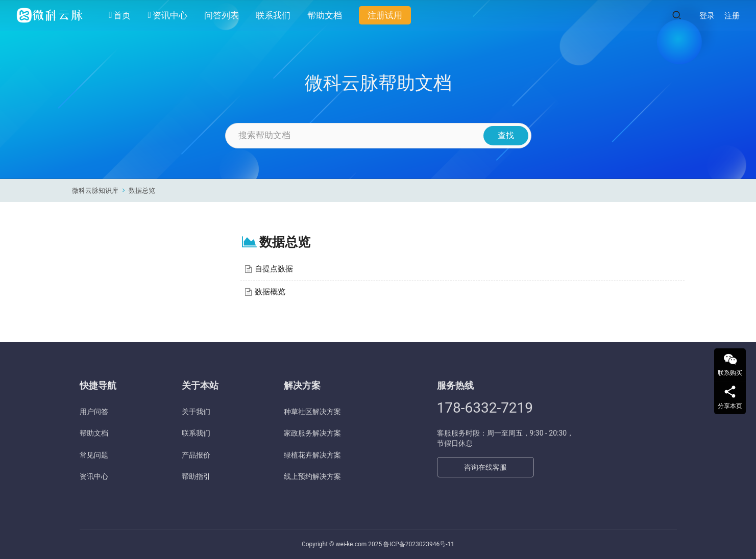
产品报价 (196, 455)
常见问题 (94, 455)
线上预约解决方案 (312, 476)
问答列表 (222, 15)
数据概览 (270, 292)
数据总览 (142, 190)
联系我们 (273, 15)
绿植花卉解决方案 (312, 455)
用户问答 (94, 412)
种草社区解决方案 (312, 412)
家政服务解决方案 (312, 433)
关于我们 (196, 412)
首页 (120, 15)
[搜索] (677, 15)
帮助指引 (196, 476)
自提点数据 (274, 269)
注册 (732, 16)
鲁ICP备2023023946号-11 (419, 544)
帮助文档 (325, 15)
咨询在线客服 (485, 467)
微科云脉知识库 (95, 190)
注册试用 (385, 15)
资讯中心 (167, 15)
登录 (707, 16)
